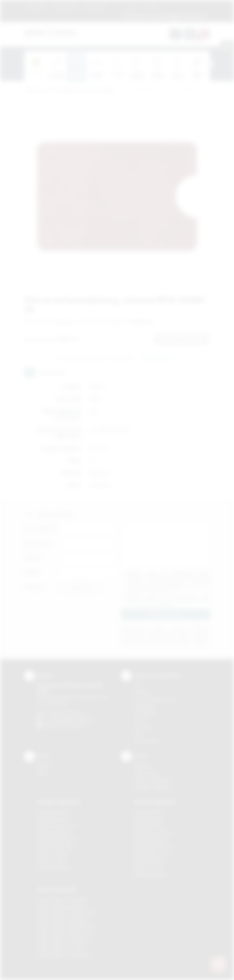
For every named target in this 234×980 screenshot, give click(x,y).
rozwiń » (167, 604)
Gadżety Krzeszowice (57, 826)
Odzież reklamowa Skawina (62, 941)
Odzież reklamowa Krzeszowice (67, 913)
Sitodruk (142, 692)
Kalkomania (144, 706)
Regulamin (37, 7)
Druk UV (142, 720)
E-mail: (31, 573)
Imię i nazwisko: (40, 529)
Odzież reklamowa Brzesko (62, 900)
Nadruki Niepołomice (153, 847)
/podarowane (74, 725)
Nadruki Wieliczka (150, 875)
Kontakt (151, 7)
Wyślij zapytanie (158, 358)
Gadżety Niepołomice (57, 840)
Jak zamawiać (65, 7)
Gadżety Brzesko (53, 819)
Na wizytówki (101, 91)
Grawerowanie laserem (155, 699)
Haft (138, 734)
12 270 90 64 (134, 16)
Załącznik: (35, 587)
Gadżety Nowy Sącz (56, 847)
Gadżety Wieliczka (54, 868)
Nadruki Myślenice (151, 840)
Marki (118, 7)
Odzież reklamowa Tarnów (62, 948)
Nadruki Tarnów (148, 868)
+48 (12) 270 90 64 (66, 713)
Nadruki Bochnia (149, 812)
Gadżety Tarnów (52, 861)
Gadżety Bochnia (53, 812)
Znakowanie (95, 7)
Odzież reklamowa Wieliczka (63, 955)
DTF (138, 685)
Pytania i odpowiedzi (153, 780)
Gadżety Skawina (53, 854)
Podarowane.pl (37, 91)
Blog (133, 7)
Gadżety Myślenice (55, 833)
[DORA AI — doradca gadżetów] (218, 964)
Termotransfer (147, 741)
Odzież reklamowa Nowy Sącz (65, 934)
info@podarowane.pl (74, 719)
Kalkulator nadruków (153, 787)
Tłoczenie (143, 727)
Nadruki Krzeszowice (153, 833)
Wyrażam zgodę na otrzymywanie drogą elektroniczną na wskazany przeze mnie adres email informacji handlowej (168, 600)
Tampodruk (145, 713)
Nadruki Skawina (149, 861)
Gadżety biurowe (70, 91)
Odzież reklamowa (57, 890)
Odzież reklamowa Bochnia (62, 907)
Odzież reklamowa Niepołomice (66, 927)
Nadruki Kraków (148, 826)
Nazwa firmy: (38, 543)
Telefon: (33, 558)
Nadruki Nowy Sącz (152, 854)
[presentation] (210, 64)
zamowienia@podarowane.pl (178, 16)
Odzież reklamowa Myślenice (64, 920)
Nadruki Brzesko (149, 819)
